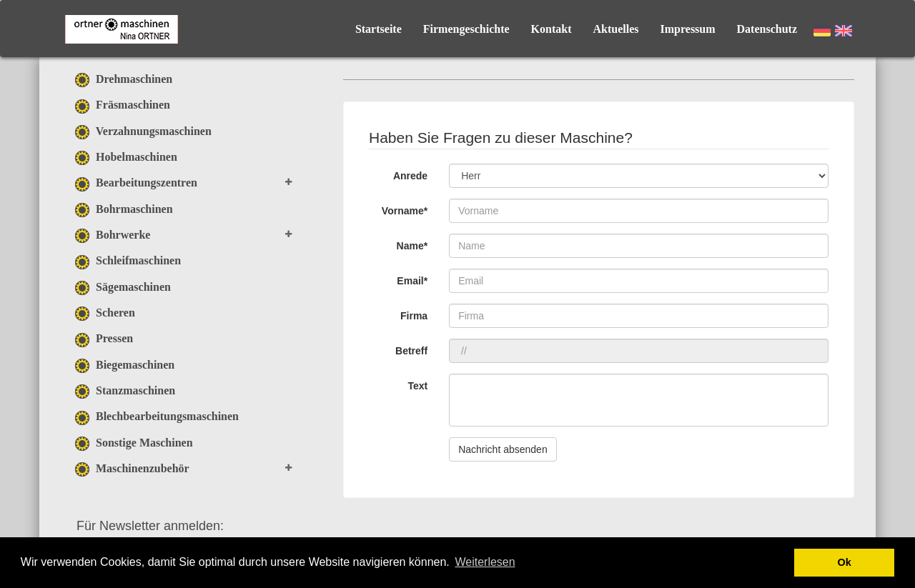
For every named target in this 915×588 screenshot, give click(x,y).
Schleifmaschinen (128, 260)
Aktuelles (616, 29)
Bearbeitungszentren (136, 183)
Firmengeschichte (466, 29)
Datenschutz (767, 29)
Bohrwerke (113, 235)
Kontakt (552, 29)
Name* (412, 246)
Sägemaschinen (123, 287)
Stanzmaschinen (125, 390)
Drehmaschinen (124, 79)
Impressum (688, 29)
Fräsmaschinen (123, 105)
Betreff (411, 351)
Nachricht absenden (503, 449)
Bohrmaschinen (124, 209)
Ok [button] (845, 562)
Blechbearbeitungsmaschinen (157, 416)
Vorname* (405, 211)
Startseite (379, 29)
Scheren (105, 313)
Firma (414, 316)
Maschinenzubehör (132, 468)
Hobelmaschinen (126, 157)
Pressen (104, 338)
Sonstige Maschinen (134, 443)
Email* (412, 281)
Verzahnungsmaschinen (143, 131)
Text (417, 386)
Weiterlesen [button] (485, 562)
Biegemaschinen (125, 365)
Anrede (410, 176)
